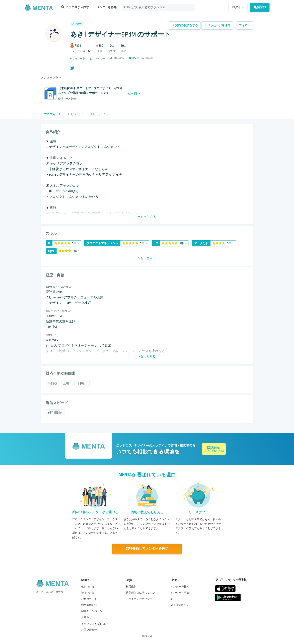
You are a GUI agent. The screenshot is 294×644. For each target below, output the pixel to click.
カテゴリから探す (75, 7)
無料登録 (260, 7)
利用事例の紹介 (90, 605)
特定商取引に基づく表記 (141, 593)
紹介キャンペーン (92, 611)
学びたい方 (88, 593)
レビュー (76, 114)
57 (91, 59)
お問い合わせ (89, 630)
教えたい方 (88, 586)
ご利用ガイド (89, 599)
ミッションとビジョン (95, 623)
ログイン (238, 7)
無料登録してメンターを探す (147, 549)
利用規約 (131, 586)
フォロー (245, 25)
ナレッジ (98, 114)
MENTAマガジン (180, 605)
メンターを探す (180, 586)
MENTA (148, 636)
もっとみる (147, 217)
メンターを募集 (105, 7)
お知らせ (86, 617)
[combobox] (158, 7)
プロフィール (53, 114)
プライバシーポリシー (139, 599)
